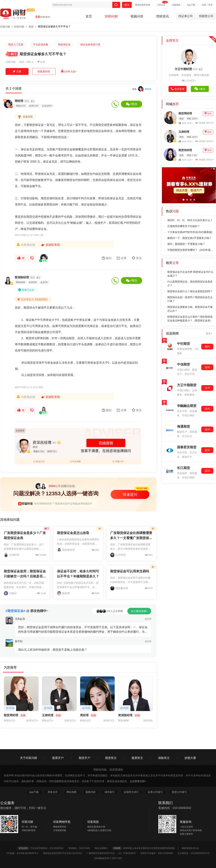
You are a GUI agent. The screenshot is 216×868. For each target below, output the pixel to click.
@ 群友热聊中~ (27, 611)
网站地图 (72, 792)
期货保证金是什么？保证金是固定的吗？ (190, 291)
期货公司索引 (179, 792)
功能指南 (176, 5)
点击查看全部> (138, 781)
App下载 (191, 5)
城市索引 (110, 792)
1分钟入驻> (69, 71)
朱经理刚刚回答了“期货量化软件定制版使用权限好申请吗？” (68, 504)
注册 (204, 5)
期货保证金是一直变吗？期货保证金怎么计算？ (190, 299)
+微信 (131, 104)
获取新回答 (44, 71)
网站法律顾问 (103, 848)
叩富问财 (5, 27)
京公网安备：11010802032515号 (193, 853)
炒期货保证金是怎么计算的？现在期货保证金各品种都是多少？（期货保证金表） (190, 319)
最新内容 (91, 792)
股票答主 (137, 758)
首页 (89, 16)
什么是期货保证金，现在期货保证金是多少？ (190, 283)
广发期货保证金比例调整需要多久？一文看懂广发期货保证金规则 (131, 538)
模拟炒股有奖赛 (143, 5)
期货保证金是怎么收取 (73, 533)
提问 (127, 5)
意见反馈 (23, 848)
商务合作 (53, 792)
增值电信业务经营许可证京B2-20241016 (64, 853)
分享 (41, 62)
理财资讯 (162, 16)
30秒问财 (111, 16)
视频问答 (137, 16)
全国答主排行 (132, 792)
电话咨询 (178, 89)
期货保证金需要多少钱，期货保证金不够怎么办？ (190, 309)
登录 (210, 5)
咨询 (208, 114)
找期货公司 (206, 16)
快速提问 (130, 494)
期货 (31, 27)
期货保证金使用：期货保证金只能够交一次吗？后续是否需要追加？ (25, 576)
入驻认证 (161, 5)
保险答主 (164, 758)
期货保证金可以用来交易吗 (130, 571)
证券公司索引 (156, 792)
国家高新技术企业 (190, 848)
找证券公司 (187, 16)
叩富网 (117, 848)
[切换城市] (45, 17)
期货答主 (111, 758)
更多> (209, 333)
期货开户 (84, 758)
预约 (207, 347)
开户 (207, 388)
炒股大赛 (190, 758)
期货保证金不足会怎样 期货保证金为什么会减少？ (190, 274)
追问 (107, 258)
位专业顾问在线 (55, 486)
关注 (137, 258)
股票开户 (58, 758)
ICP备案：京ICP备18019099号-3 (24, 853)
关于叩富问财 (29, 758)
